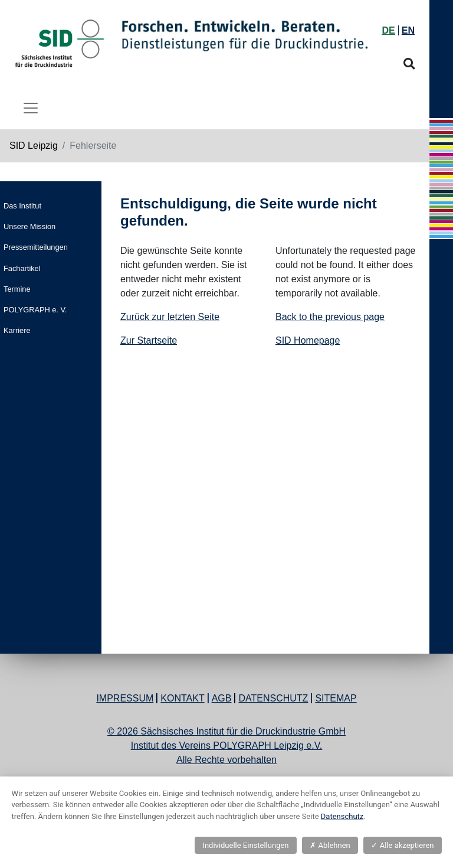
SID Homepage (308, 340)
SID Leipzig (34, 146)
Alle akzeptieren (402, 845)
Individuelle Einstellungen (245, 845)
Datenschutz (273, 698)
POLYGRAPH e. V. (35, 310)
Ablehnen (330, 845)
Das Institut (22, 206)
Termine (17, 289)
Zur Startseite (149, 340)
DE (389, 30)
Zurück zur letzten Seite (170, 317)
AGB (222, 698)
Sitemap (336, 698)
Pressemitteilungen (36, 247)
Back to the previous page (330, 317)
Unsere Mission (29, 226)
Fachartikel (22, 268)
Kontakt (182, 698)
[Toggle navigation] (31, 108)
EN (408, 30)
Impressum (125, 698)
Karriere (17, 330)
